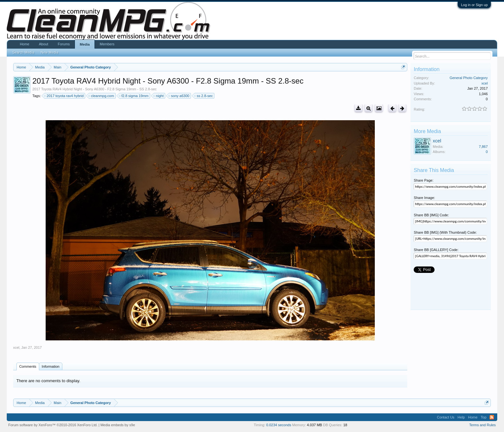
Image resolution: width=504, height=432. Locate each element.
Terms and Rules (483, 425)
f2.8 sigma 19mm (134, 96)
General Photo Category (469, 78)
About (44, 44)
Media (85, 44)
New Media (50, 52)
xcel (16, 347)
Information (51, 366)
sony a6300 (179, 96)
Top (484, 417)
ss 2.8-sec (204, 96)
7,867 (483, 147)
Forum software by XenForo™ (53, 425)
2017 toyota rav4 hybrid (64, 96)
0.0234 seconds (279, 425)
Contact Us (446, 417)
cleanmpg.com (102, 96)
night (159, 96)
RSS (492, 417)
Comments (28, 366)
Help (461, 417)
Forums (64, 44)
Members (107, 44)
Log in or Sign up (474, 5)
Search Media (23, 52)
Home (25, 44)
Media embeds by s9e (118, 425)
